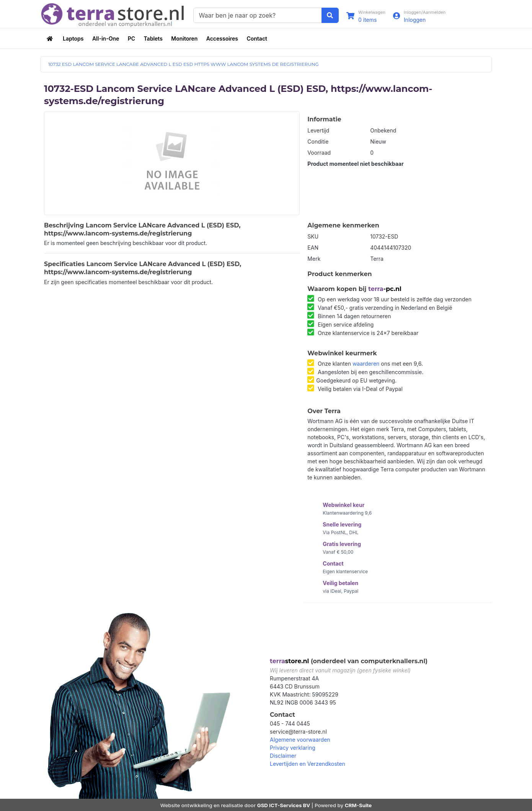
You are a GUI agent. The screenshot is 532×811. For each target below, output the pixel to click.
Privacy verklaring (293, 748)
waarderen (366, 364)
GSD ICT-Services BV (284, 805)
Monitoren (184, 38)
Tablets (153, 38)
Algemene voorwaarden (300, 740)
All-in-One (106, 38)
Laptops (73, 38)
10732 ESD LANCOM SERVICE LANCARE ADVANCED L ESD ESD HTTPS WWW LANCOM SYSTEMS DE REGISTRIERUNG (184, 65)
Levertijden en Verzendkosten (308, 764)
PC (131, 38)
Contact (257, 38)
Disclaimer (283, 756)
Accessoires (222, 38)
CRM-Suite (358, 805)
